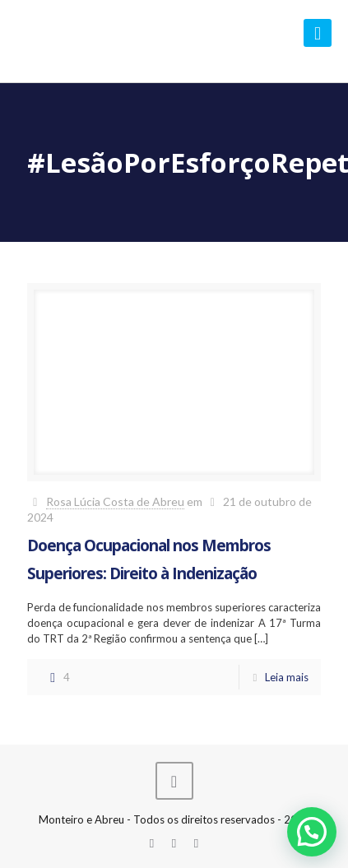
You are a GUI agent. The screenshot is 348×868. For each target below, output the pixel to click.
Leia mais (287, 677)
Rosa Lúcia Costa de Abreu (115, 501)
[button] (312, 832)
